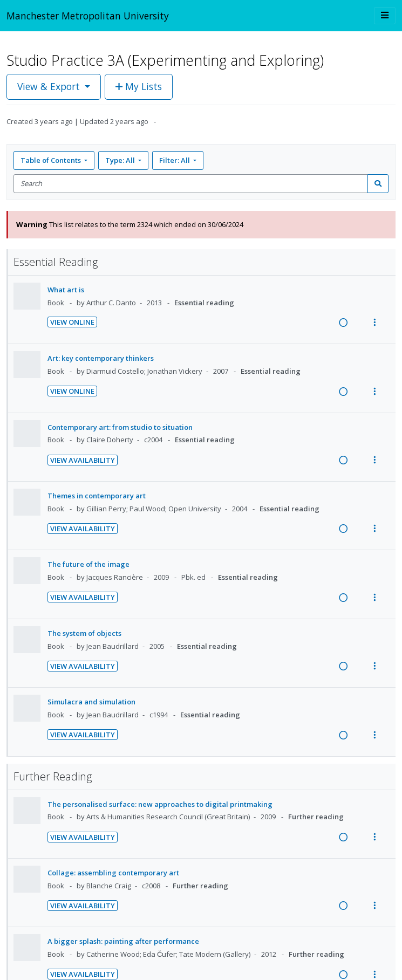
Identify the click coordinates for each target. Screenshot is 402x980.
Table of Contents (52, 160)
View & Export (50, 86)
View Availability (83, 460)
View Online (72, 322)
